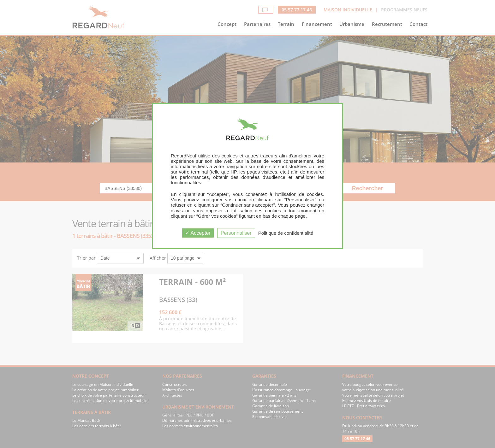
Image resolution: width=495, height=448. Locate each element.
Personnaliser (236, 233)
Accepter (198, 233)
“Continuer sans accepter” (248, 205)
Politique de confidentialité (286, 233)
